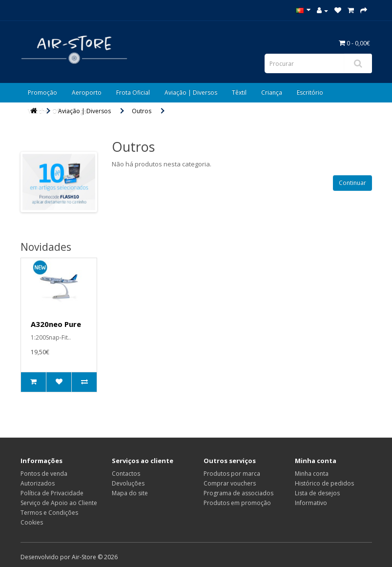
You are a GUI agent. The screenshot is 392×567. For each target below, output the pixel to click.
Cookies (32, 522)
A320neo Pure (56, 324)
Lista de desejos (317, 493)
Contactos (126, 474)
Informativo (311, 503)
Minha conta (312, 474)
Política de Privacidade (52, 493)
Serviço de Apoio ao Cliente (59, 503)
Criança (272, 92)
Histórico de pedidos (324, 483)
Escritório (310, 92)
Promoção (42, 92)
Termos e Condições (49, 513)
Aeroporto (87, 92)
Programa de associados (238, 493)
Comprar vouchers (230, 483)
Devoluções (128, 483)
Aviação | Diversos (191, 92)
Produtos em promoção (237, 503)
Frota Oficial (133, 92)
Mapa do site (130, 493)
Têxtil (239, 92)
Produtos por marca (232, 474)
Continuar (352, 183)
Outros (142, 111)
